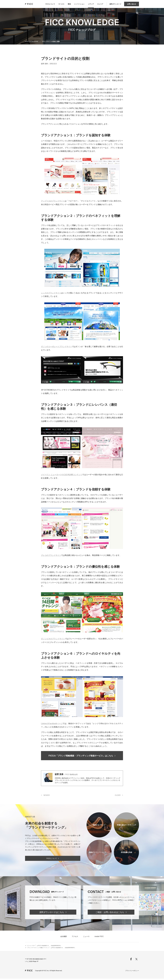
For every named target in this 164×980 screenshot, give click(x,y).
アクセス (75, 938)
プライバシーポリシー (132, 972)
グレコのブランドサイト (51, 555)
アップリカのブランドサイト (53, 201)
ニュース (86, 938)
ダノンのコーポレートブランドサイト (56, 346)
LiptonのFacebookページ (52, 723)
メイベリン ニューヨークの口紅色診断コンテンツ (62, 474)
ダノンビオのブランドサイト (53, 639)
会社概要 (64, 938)
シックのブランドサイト (51, 293)
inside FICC (99, 938)
